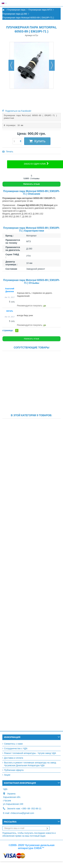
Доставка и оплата (14, 758)
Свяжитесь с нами (13, 744)
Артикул (29, 35)
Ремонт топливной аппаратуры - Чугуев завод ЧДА (30, 753)
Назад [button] (11, 65)
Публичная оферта (14, 770)
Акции (7, 775)
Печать (9, 152)
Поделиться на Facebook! (18, 111)
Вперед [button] (52, 65)
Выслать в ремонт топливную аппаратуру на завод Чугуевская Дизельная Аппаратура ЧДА (30, 764)
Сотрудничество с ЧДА (16, 748)
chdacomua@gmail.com (22, 813)
